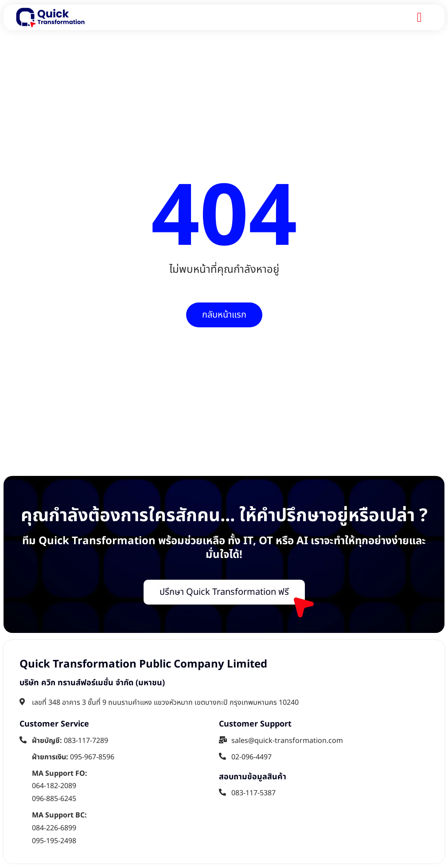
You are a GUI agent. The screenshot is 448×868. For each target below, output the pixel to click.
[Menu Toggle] (419, 17)
